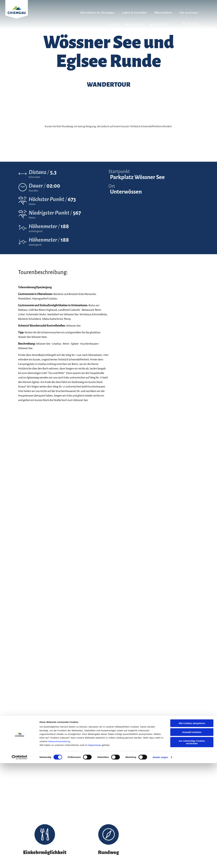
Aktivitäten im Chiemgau (97, 13)
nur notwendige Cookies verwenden (192, 847)
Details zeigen (160, 862)
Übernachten (163, 13)
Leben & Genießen (134, 13)
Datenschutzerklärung (59, 846)
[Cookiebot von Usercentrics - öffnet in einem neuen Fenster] (20, 862)
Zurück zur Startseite (17, 13)
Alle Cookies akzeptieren (192, 828)
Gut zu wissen (189, 13)
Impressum (95, 850)
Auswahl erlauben (192, 837)
